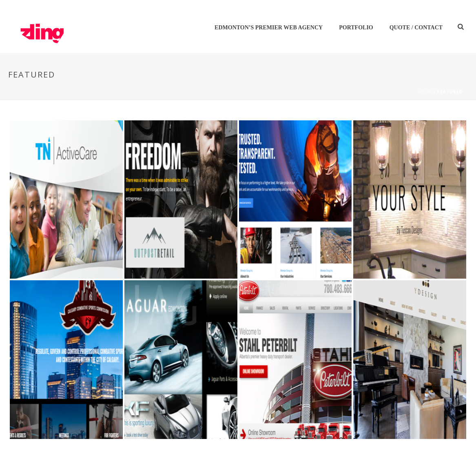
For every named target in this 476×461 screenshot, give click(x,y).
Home (425, 92)
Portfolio (356, 28)
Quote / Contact (416, 28)
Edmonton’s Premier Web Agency (269, 28)
